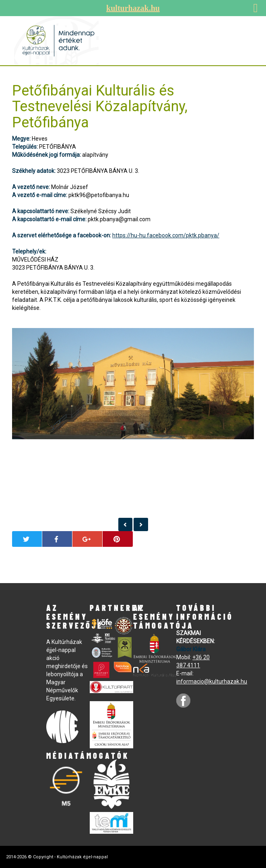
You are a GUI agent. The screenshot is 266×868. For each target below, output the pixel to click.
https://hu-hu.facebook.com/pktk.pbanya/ (166, 235)
